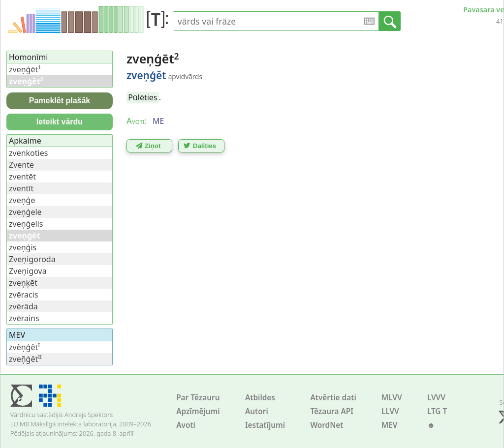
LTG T (437, 411)
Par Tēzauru (198, 398)
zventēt (22, 177)
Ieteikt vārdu (60, 122)
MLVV (392, 398)
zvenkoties (28, 153)
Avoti (186, 425)
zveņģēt (25, 69)
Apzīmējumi (198, 411)
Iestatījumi (265, 425)
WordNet (327, 425)
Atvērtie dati (333, 398)
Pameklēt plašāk (60, 101)
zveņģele (25, 212)
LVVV (436, 398)
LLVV (390, 411)
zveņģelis (26, 224)
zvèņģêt (24, 347)
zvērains (24, 318)
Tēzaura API (332, 411)
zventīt (21, 188)
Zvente (21, 165)
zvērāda (23, 306)
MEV (390, 425)
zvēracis (23, 295)
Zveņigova (28, 271)
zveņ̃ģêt (25, 359)
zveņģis (23, 247)
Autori (257, 411)
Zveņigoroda (32, 259)
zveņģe (22, 200)
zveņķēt (23, 283)
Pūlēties (142, 97)
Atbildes (260, 398)
